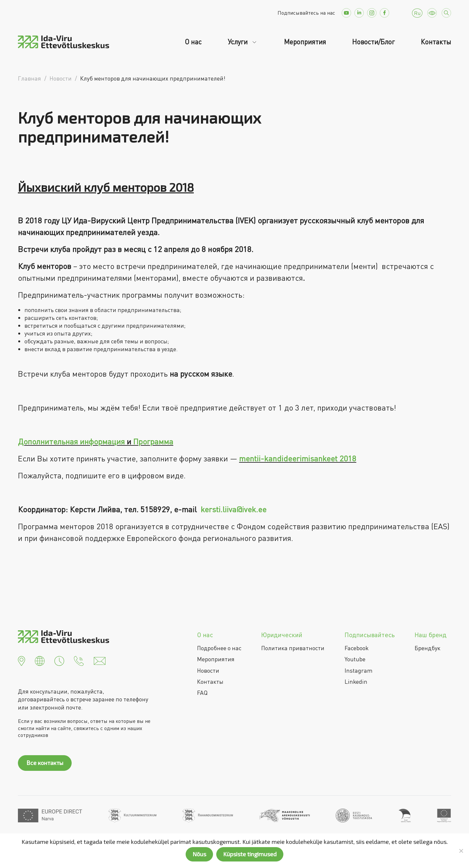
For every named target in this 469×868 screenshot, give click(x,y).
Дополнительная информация (71, 441)
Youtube (355, 659)
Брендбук (427, 648)
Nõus (199, 854)
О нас (193, 42)
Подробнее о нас (219, 648)
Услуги (238, 42)
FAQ (202, 693)
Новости (208, 670)
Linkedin (356, 681)
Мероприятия (305, 42)
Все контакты (45, 763)
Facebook (357, 648)
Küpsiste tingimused (250, 854)
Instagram (359, 670)
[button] (21, 660)
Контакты (436, 42)
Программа (153, 441)
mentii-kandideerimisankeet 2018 (298, 458)
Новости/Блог (373, 42)
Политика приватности (293, 648)
